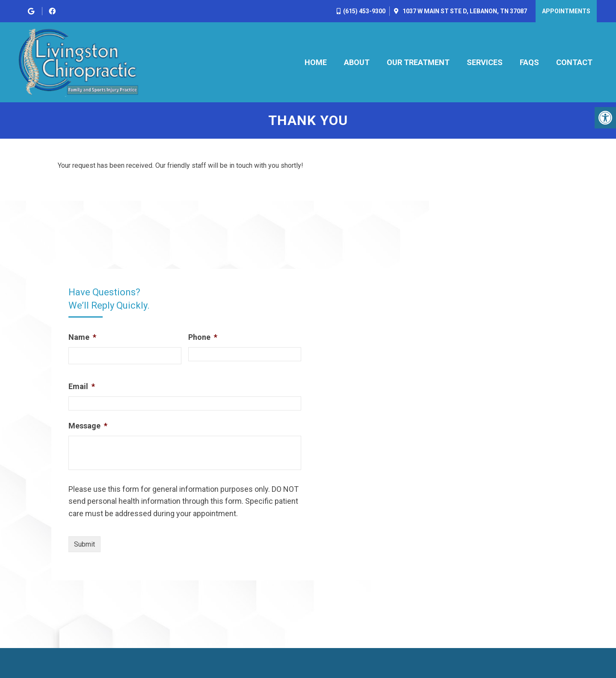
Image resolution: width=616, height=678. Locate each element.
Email (82, 386)
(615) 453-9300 (364, 11)
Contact (574, 62)
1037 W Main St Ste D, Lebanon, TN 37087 (464, 11)
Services (485, 62)
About (357, 62)
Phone (203, 337)
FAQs (529, 62)
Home (316, 62)
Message (88, 426)
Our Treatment (418, 62)
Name (82, 337)
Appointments (566, 11)
